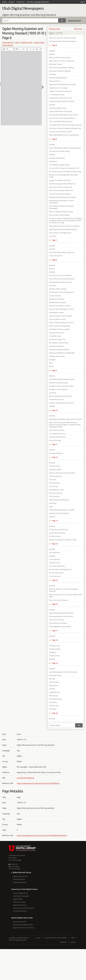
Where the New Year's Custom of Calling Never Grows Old (64, 590)
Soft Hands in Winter (55, 470)
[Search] (30, 20)
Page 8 (54, 260)
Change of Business (55, 296)
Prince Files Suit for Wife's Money (59, 151)
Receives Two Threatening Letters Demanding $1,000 (63, 176)
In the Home (53, 702)
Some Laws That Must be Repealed (60, 71)
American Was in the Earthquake (59, 215)
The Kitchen (53, 709)
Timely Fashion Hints (55, 699)
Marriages (52, 360)
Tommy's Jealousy (55, 649)
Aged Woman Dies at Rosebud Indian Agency (63, 229)
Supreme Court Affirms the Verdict (60, 180)
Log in (83, 2)
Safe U (73, 938)
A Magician (53, 652)
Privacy (38, 938)
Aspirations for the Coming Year (59, 513)
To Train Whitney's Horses (57, 434)
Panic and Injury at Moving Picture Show (61, 309)
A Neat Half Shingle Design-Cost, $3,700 (62, 510)
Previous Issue (54, 29)
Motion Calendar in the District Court (60, 396)
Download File (8, 42)
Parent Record (8, 45)
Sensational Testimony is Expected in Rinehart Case (65, 128)
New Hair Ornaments (56, 493)
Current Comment (55, 576)
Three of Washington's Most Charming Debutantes (65, 148)
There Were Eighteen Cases (58, 108)
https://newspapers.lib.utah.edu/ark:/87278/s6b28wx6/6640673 (42, 835)
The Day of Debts (54, 466)
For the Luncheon (54, 496)
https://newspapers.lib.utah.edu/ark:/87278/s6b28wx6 (38, 783)
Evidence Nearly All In (56, 256)
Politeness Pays (54, 706)
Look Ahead (53, 503)
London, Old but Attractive (57, 533)
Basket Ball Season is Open (58, 302)
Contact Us (21, 2)
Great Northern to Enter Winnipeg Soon (61, 292)
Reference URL (27, 42)
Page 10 (55, 410)
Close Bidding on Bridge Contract (59, 165)
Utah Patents (53, 161)
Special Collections (19, 879)
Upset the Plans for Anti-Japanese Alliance (62, 118)
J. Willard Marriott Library (17, 855)
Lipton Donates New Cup (57, 430)
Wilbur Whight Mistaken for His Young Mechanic (64, 135)
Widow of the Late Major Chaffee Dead (61, 190)
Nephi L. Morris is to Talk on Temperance (62, 61)
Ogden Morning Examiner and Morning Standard (29, 15)
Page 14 (55, 544)
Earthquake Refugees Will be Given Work (62, 101)
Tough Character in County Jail (58, 88)
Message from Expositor (57, 299)
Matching (52, 679)
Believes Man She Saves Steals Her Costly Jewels (64, 226)
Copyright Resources (20, 882)
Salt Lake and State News (57, 158)
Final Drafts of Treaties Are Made (59, 329)
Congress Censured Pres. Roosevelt (60, 91)
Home (4, 2)
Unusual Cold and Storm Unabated (60, 194)
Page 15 (55, 580)
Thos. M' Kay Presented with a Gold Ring (61, 68)
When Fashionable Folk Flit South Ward (61, 613)
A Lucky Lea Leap (54, 646)
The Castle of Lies (55, 553)
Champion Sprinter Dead (57, 356)
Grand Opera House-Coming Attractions (62, 379)
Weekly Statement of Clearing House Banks (63, 197)
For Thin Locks (53, 486)
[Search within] (61, 725)
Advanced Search (74, 20)
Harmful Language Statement (38, 2)
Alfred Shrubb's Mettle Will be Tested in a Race (64, 115)
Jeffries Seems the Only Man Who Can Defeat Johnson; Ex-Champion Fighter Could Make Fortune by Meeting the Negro (65, 425)
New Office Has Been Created (58, 383)
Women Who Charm (55, 675)
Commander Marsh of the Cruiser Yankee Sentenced (66, 125)
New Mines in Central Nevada (58, 389)
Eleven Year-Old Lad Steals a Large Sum (61, 252)
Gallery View (39, 42)
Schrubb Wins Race (55, 336)
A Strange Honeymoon (56, 453)
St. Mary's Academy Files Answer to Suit (61, 403)
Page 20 (55, 713)
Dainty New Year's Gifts (56, 490)
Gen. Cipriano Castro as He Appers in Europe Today (65, 171)
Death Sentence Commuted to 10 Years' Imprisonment (62, 202)
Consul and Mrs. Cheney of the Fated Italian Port (64, 168)
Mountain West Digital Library (23, 925)
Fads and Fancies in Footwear (58, 623)
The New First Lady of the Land (59, 530)
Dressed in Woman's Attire (57, 319)
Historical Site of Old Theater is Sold (60, 132)
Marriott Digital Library (21, 893)
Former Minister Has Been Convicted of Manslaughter (61, 207)
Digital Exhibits (18, 899)
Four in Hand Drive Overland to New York (62, 279)
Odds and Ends (54, 685)
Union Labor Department (57, 566)
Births (51, 363)
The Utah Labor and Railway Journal (60, 569)
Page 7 (54, 240)
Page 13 (55, 521)
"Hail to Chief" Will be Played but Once (61, 121)
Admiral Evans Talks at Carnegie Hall (61, 187)
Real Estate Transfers (56, 64)
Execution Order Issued (56, 333)
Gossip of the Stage (55, 440)
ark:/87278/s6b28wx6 (25, 778)
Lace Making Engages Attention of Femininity (63, 672)
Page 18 (55, 640)
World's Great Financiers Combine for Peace (63, 540)
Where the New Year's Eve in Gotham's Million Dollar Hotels (66, 596)
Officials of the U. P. (55, 81)
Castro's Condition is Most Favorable (60, 316)
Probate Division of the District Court (60, 98)
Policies (73, 942)
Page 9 (54, 370)
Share (17, 42)
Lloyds (51, 507)
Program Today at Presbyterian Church (61, 323)
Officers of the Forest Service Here (60, 58)
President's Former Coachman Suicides (61, 386)
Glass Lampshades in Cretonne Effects (61, 616)
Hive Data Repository (20, 911)
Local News (53, 74)
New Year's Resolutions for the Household (62, 473)
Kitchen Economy (54, 483)
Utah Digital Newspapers (21, 896)
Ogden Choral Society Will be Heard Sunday (63, 84)
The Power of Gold (55, 536)
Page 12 (55, 457)
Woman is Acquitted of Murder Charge (61, 212)
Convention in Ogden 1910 (57, 339)
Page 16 (55, 604)
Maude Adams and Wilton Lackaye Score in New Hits (65, 419)
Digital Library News (20, 905)
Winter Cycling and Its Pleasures (59, 500)
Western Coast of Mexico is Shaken (60, 306)
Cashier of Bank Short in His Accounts (61, 111)
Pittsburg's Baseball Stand (57, 437)
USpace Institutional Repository (24, 908)
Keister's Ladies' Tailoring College (60, 326)
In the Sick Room (54, 682)
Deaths (51, 366)
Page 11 (55, 444)
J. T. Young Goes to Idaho (57, 95)
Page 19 (55, 663)
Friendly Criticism (54, 656)
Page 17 (55, 631)
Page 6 (54, 139)
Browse (12, 2)
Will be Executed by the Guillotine (59, 350)
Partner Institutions (20, 922)
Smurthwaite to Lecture (56, 399)
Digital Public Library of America (23, 928)
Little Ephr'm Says (55, 563)
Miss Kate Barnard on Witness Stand (60, 282)
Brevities (52, 54)
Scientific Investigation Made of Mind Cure (62, 184)
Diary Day (52, 517)
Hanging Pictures (54, 692)
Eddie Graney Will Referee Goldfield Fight (62, 353)
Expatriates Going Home (57, 346)
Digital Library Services (20, 876)
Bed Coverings (54, 696)
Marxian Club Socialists (56, 573)
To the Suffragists (55, 559)
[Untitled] (52, 51)
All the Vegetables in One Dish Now (60, 627)
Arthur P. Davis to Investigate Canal (60, 233)
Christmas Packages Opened (58, 78)
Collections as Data (19, 902)
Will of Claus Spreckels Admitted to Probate (62, 38)
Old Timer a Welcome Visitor (58, 289)
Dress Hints (53, 480)
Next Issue (78, 29)
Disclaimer (63, 942)
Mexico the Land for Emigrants (59, 600)
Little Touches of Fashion (57, 620)
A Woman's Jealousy (55, 476)
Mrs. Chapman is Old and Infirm (59, 343)
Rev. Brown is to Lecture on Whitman (60, 275)
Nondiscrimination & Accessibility (56, 938)
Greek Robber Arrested (56, 313)
